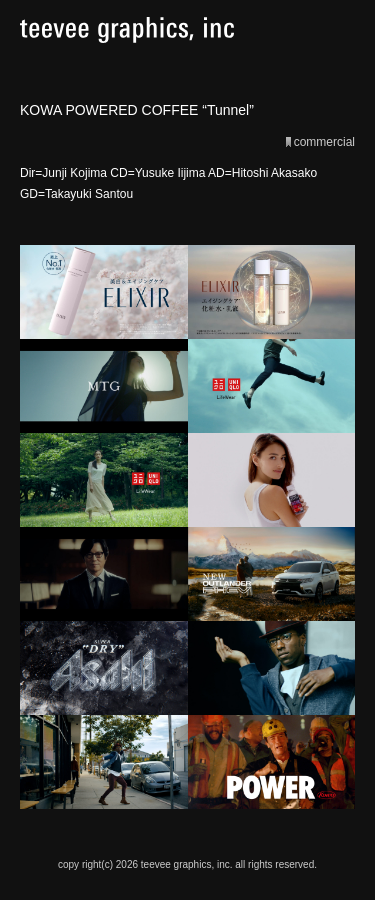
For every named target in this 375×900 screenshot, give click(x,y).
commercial (324, 142)
